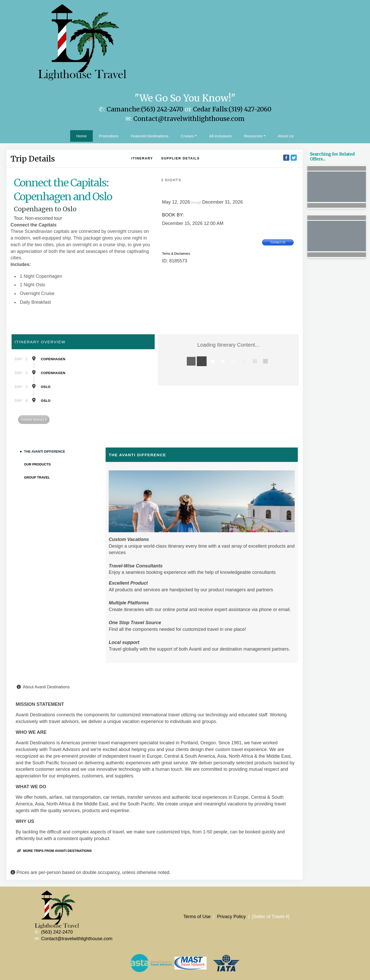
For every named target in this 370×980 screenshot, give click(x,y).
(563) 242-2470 (57, 932)
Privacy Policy (231, 917)
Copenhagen (53, 359)
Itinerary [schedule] (142, 158)
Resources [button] (253, 136)
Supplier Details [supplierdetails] (180, 158)
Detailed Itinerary (34, 420)
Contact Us (278, 242)
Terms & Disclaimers (176, 254)
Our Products (38, 464)
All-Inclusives (220, 136)
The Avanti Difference (45, 451)
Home (81, 136)
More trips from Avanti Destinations (54, 851)
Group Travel (37, 477)
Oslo (46, 387)
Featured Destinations (150, 136)
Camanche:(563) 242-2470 (145, 109)
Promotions (109, 136)
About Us (286, 136)
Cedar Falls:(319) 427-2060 (232, 109)
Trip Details (33, 159)
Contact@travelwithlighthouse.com (189, 119)
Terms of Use (197, 917)
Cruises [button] (187, 136)
